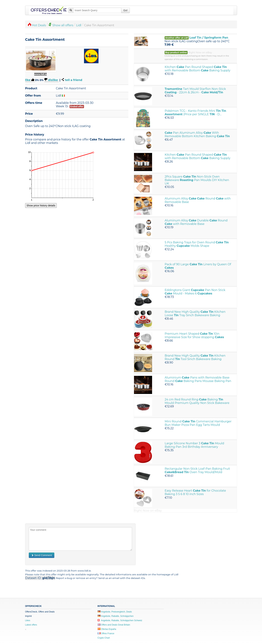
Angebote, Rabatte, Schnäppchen (116, 616)
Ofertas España (107, 629)
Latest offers (31, 625)
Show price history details (41, 205)
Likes (28, 620)
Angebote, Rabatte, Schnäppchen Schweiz (120, 620)
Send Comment (42, 555)
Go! (126, 10)
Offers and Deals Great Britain (114, 625)
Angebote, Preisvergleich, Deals (115, 612)
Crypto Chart (104, 638)
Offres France (106, 633)
